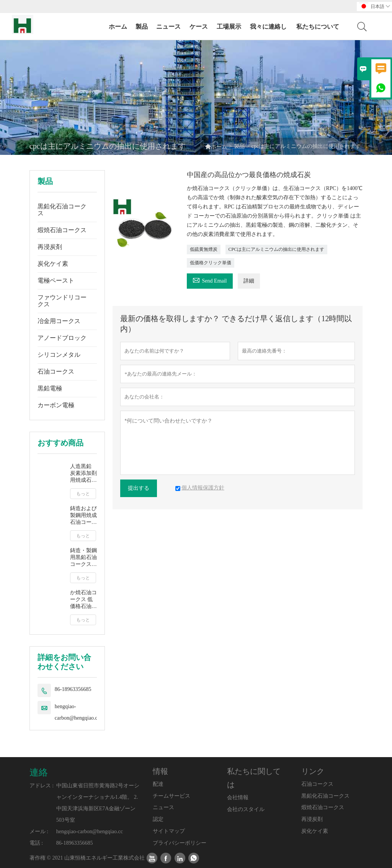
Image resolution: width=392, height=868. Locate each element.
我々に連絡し (268, 27)
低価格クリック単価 (211, 263)
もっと (83, 494)
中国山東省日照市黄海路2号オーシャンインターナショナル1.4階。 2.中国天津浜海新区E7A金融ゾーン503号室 (98, 803)
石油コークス (56, 371)
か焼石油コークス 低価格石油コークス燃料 (83, 600)
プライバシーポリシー (180, 843)
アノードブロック (62, 338)
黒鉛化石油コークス (62, 210)
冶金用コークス (59, 321)
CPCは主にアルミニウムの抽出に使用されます (277, 249)
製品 (142, 27)
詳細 (249, 281)
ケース (199, 27)
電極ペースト (56, 280)
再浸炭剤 (50, 247)
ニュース (168, 27)
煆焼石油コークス (62, 230)
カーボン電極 (56, 405)
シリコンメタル (59, 355)
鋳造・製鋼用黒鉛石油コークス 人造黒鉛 (83, 558)
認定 (158, 819)
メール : (39, 831)
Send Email (210, 280)
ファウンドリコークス (62, 301)
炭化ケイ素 (53, 264)
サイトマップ (169, 831)
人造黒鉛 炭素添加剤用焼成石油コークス (83, 474)
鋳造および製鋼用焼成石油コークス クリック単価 (83, 516)
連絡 (39, 772)
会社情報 (238, 797)
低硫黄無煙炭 (204, 249)
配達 (158, 784)
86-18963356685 (73, 689)
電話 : (36, 843)
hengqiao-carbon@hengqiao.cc (77, 712)
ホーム (118, 27)
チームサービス (171, 796)
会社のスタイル (246, 809)
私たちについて (318, 27)
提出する (139, 488)
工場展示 (229, 27)
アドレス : (42, 786)
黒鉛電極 (50, 388)
